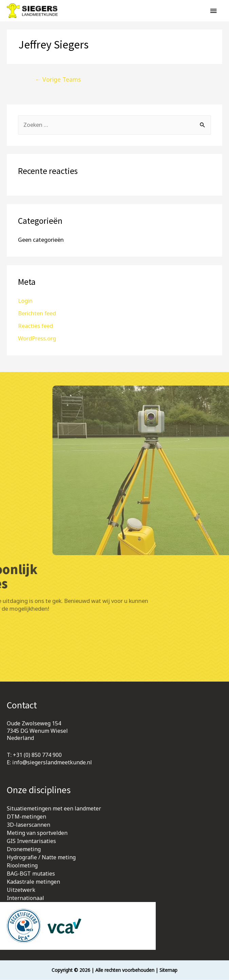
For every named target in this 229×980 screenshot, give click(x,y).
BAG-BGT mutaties (31, 874)
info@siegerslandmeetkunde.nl (52, 763)
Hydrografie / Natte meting (41, 858)
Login (25, 301)
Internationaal (25, 898)
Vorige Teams (58, 79)
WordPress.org (37, 338)
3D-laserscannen (28, 825)
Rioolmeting (22, 866)
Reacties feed (35, 326)
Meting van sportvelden (37, 833)
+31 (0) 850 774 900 (37, 755)
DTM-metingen (26, 817)
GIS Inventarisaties (31, 841)
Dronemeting (24, 849)
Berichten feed (37, 313)
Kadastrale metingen (33, 882)
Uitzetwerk (21, 890)
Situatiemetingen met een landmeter (54, 809)
